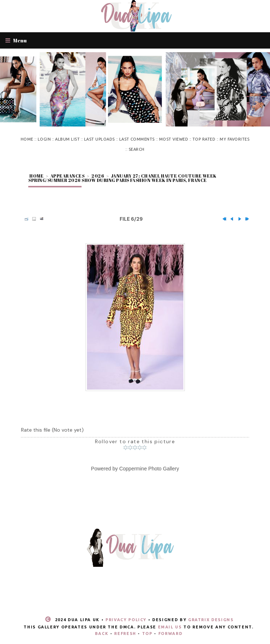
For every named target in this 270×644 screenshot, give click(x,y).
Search (137, 149)
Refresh (125, 633)
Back (102, 633)
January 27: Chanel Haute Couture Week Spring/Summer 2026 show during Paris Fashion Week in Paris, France (122, 178)
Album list (67, 139)
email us (170, 627)
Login (44, 139)
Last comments (137, 139)
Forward (171, 633)
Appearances (67, 176)
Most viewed (174, 139)
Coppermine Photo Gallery (149, 469)
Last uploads (99, 139)
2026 (98, 176)
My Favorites (234, 139)
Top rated (204, 139)
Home (27, 139)
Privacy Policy (126, 620)
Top (147, 633)
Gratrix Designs (211, 620)
